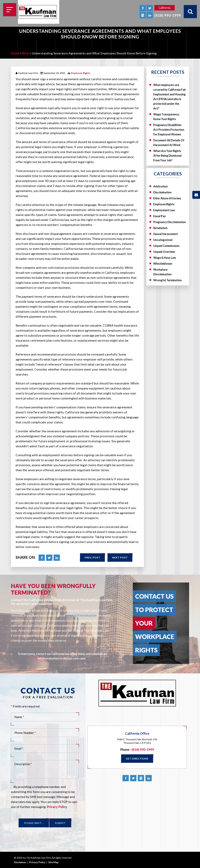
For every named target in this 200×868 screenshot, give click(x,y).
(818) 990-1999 (168, 15)
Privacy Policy (57, 807)
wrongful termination (81, 615)
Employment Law (164, 210)
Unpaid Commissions (166, 246)
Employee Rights (81, 73)
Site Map (53, 862)
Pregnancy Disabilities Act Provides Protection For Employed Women (169, 130)
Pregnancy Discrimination (170, 222)
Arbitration (160, 186)
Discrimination (162, 192)
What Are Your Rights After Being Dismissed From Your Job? (167, 156)
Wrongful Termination (167, 280)
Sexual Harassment (166, 234)
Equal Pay (160, 216)
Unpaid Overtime (164, 252)
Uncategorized (163, 240)
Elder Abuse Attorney (167, 198)
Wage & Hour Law (165, 258)
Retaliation (160, 228)
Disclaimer (20, 862)
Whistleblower (163, 264)
